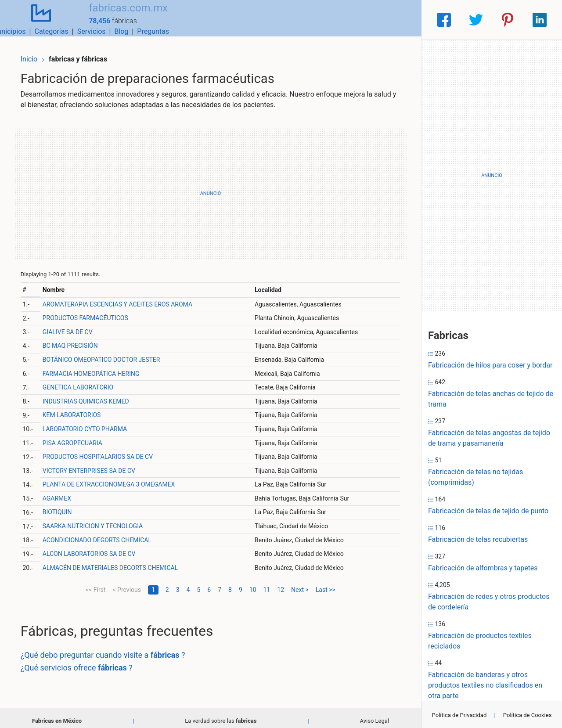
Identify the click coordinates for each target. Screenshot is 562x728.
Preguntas (398, 20)
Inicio (36, 52)
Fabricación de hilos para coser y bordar (490, 365)
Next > (300, 584)
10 (253, 584)
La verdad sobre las (221, 715)
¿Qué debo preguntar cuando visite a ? (110, 649)
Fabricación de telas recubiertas (478, 539)
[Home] (35, 19)
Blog (367, 20)
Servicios (337, 20)
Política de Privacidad (459, 715)
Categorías (297, 20)
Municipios (254, 20)
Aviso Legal (375, 715)
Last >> (326, 584)
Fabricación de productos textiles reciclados (480, 641)
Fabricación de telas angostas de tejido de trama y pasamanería (489, 438)
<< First (95, 584)
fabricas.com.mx (116, 14)
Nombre (60, 284)
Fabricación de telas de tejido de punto (488, 511)
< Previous (126, 584)
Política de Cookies (528, 715)
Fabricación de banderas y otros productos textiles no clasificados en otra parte (485, 685)
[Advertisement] (211, 187)
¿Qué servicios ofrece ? (84, 661)
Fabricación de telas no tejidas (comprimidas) (476, 477)
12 (281, 584)
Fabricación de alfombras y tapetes (483, 568)
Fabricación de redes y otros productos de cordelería (489, 602)
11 (267, 584)
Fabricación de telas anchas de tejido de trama (491, 399)
